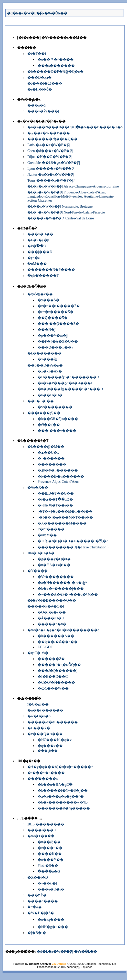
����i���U (42, 830)
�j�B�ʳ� (37, 933)
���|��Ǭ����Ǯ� (58, 324)
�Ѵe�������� (56, 577)
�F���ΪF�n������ (61, 476)
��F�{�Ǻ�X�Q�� (58, 341)
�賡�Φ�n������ (58, 470)
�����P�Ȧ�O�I (46, 606)
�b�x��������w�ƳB (63, 802)
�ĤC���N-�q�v (55, 740)
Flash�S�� (48, 866)
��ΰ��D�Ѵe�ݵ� (45, 365)
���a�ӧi (37, 105)
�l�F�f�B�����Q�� (52, 600)
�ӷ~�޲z (34, 258)
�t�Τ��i (37, 54)
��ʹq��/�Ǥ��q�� (58, 642)
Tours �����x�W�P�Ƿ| (51, 180)
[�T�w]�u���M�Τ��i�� (65, 511)
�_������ (51, 458)
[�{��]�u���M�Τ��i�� (65, 517)
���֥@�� (48, 751)
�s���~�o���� (46, 773)
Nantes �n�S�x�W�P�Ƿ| (51, 175)
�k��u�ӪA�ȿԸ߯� (55, 785)
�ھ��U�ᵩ (48, 453)
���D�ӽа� (39, 78)
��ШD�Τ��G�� (56, 493)
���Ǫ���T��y (55, 347)
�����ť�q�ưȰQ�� (59, 665)
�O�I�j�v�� (52, 612)
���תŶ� (37, 895)
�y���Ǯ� (49, 300)
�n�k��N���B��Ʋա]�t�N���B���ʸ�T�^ (75, 127)
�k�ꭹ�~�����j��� (61, 589)
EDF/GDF (45, 647)
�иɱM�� (47, 535)
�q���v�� (50, 746)
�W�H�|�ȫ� (41, 913)
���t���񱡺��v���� (57, 431)
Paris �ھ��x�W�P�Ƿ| (49, 145)
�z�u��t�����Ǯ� (59, 306)
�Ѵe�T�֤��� (41, 836)
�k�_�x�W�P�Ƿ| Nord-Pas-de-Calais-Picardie (66, 212)
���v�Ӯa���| (43, 111)
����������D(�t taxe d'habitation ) (73, 547)
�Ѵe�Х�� (38, 488)
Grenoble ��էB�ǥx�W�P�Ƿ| (54, 163)
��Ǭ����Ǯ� (53, 318)
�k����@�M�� (46, 447)
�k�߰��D (37, 246)
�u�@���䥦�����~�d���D (70, 389)
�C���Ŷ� (39, 728)
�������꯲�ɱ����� (64, 808)
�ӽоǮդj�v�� (40, 294)
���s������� (56, 66)
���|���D (40, 252)
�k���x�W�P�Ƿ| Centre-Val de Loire (61, 218)
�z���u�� (50, 848)
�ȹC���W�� (53, 688)
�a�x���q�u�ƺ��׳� (61, 796)
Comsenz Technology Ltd (100, 964)
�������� (52, 464)
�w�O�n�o (39, 716)
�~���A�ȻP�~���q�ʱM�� (68, 595)
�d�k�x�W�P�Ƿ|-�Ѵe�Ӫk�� (37, 13)
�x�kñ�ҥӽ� (50, 371)
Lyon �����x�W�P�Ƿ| (51, 169)
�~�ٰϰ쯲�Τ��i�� (55, 505)
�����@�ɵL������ (53, 722)
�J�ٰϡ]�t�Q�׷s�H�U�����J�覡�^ (73, 541)
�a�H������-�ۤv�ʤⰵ (62, 583)
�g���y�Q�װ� (54, 559)
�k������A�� (56, 636)
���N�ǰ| (47, 330)
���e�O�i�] (52, 889)
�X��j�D (38, 877)
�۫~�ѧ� (35, 907)
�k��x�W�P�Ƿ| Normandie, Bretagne (60, 206)
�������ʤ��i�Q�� (52, 139)
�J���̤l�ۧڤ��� (45, 83)
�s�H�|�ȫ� (40, 89)
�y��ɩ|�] (47, 883)
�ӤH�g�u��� (53, 927)
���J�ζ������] (58, 671)
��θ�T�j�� (41, 401)
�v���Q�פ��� (45, 734)
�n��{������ (45, 710)
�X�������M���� (62, 523)
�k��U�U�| (50, 395)
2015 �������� (46, 824)
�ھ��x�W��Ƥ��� (49, 133)
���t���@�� (44, 413)
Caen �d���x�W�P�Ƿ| (50, 151)
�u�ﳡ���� (51, 920)
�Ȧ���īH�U (51, 618)
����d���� (43, 901)
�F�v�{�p (38, 240)
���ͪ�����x (43, 779)
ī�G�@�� (38, 704)
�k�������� (44, 353)
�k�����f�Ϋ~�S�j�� (63, 791)
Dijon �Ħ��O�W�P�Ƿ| (49, 157)
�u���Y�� (51, 860)
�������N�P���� (51, 270)
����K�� (50, 854)
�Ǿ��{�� (49, 425)
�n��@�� (49, 842)
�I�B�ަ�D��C (53, 677)
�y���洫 (47, 359)
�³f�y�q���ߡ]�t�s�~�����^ (60, 767)
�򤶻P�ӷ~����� (51, 529)
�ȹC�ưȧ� (38, 653)
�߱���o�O (49, 872)
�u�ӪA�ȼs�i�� (54, 565)
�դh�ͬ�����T (43, 276)
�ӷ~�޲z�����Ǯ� (56, 312)
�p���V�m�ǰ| (53, 336)
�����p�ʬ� (52, 624)
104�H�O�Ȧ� (41, 553)
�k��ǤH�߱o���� (58, 419)
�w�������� (55, 407)
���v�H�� (40, 234)
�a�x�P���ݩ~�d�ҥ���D (66, 383)
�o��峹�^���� (56, 60)
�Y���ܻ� (38, 571)
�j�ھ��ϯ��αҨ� (55, 499)
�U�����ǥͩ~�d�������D (68, 377)
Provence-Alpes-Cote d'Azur (58, 482)
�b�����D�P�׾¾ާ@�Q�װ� (55, 72)
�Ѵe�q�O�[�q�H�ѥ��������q (63, 630)
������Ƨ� (51, 659)
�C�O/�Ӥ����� (56, 683)
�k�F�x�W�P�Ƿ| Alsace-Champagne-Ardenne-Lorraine (73, 186)
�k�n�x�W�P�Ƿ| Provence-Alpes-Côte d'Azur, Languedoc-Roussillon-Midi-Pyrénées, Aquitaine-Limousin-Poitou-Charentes (71, 196)
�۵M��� (37, 264)
